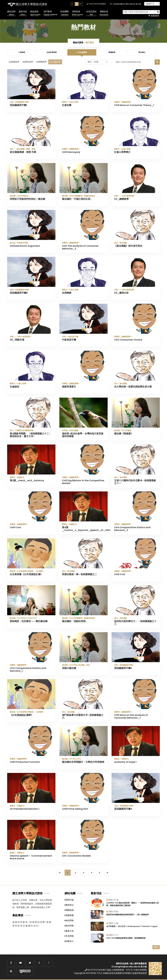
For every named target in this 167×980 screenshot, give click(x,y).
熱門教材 (50, 13)
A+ (81, 4)
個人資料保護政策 (138, 964)
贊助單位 (69, 905)
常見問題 (69, 936)
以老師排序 (14, 62)
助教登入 (69, 941)
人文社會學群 (82, 52)
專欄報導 (112, 52)
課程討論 (69, 900)
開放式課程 (78, 43)
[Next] (107, 873)
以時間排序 (41, 62)
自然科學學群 (52, 52)
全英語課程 (91, 13)
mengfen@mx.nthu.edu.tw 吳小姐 (125, 4)
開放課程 (35, 13)
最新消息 (23, 13)
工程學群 (22, 52)
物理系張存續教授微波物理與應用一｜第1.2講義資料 (128, 915)
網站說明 (11, 13)
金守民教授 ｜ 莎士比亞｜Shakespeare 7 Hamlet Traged (132, 926)
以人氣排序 (55, 62)
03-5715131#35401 (96, 4)
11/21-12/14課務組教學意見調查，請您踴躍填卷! (126, 938)
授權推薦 (69, 915)
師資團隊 (65, 13)
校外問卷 (69, 926)
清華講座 (77, 13)
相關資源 (104, 13)
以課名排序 (28, 62)
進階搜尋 (154, 16)
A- (73, 4)
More (156, 947)
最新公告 (69, 931)
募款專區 (18, 915)
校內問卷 (69, 921)
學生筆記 (142, 52)
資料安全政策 (122, 964)
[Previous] (60, 873)
